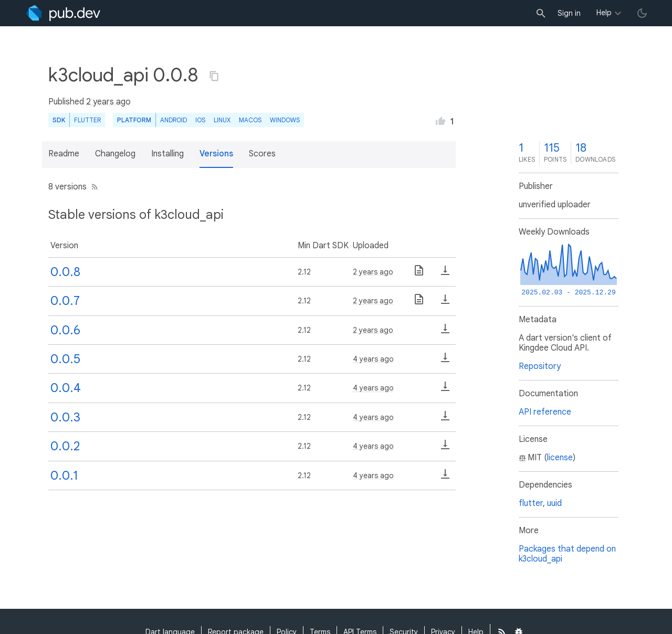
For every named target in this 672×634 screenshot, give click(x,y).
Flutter (87, 120)
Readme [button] (64, 154)
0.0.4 (66, 388)
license (560, 458)
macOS (250, 120)
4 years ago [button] (373, 359)
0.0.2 (65, 446)
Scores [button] (262, 154)
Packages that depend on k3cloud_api (567, 554)
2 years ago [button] (108, 102)
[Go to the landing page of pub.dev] (63, 13)
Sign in (569, 13)
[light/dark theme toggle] (642, 13)
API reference (545, 412)
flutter (531, 503)
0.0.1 (64, 475)
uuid (554, 503)
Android (174, 120)
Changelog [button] (115, 154)
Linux (222, 120)
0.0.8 (65, 272)
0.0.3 (65, 417)
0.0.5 (65, 359)
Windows (285, 120)
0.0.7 (65, 301)
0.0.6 (65, 330)
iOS (200, 120)
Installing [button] (167, 154)
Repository (540, 366)
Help (604, 13)
